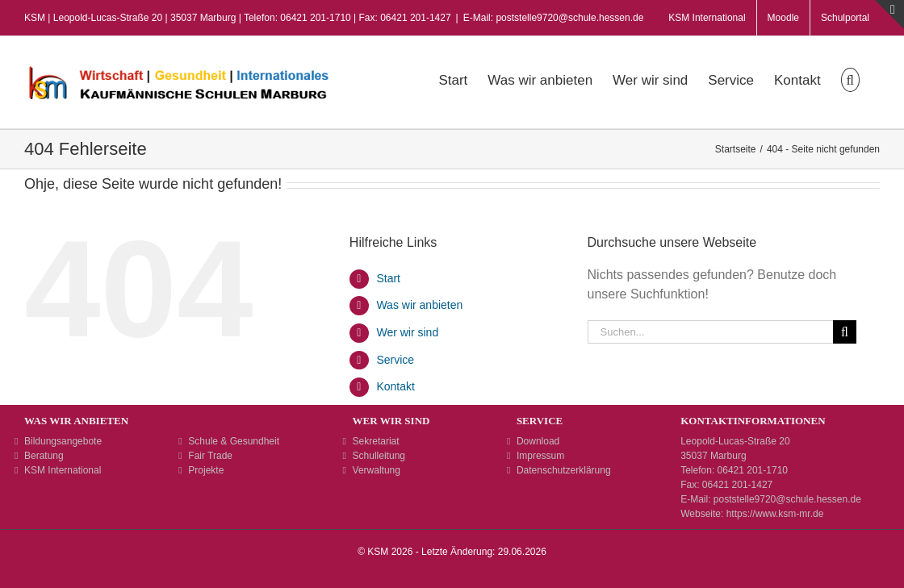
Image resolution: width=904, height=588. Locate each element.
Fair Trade (210, 456)
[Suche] (845, 332)
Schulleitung (379, 456)
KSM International (63, 470)
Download (538, 441)
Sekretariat (376, 441)
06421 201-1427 (737, 485)
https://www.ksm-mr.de (775, 514)
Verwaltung (377, 470)
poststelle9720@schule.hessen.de (787, 499)
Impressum (540, 456)
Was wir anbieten (419, 305)
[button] (850, 78)
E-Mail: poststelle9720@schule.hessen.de (554, 18)
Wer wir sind (407, 332)
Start (388, 278)
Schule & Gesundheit (234, 441)
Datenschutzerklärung (564, 470)
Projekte (206, 470)
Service (395, 360)
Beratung (44, 456)
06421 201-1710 (753, 470)
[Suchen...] (710, 332)
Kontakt (395, 386)
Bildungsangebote (63, 441)
